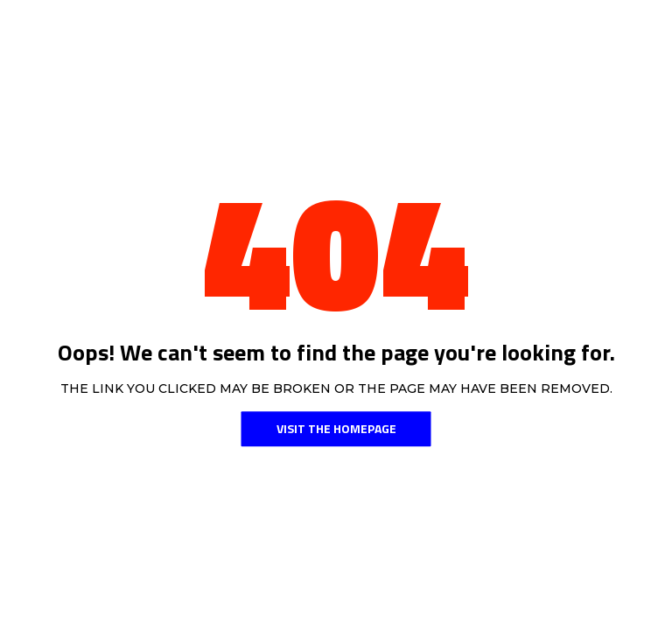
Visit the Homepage (336, 428)
